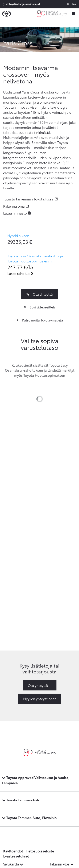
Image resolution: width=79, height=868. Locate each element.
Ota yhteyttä (39, 294)
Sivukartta (13, 864)
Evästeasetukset (16, 856)
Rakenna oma (14, 206)
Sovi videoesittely (39, 307)
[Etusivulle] (53, 14)
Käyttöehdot (13, 851)
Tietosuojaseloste (40, 851)
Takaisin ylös (62, 864)
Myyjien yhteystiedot (39, 699)
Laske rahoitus (20, 273)
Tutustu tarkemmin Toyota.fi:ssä (28, 199)
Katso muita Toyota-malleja (39, 320)
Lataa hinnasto (15, 213)
